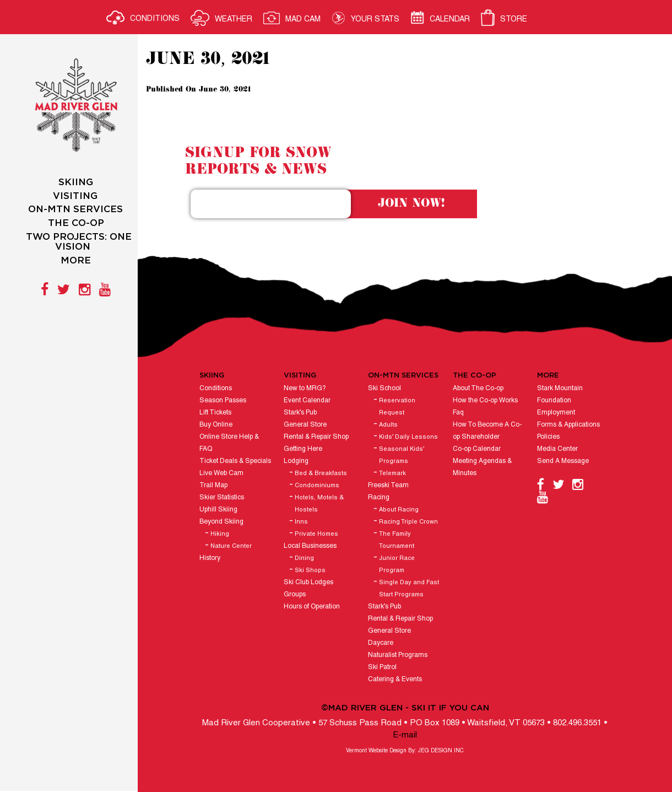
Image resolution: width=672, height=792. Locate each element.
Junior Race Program (397, 564)
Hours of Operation (312, 607)
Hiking (220, 534)
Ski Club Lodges (308, 582)
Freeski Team (388, 485)
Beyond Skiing (221, 522)
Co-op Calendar (477, 449)
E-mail (405, 735)
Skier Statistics (222, 497)
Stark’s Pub (300, 413)
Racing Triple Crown (408, 522)
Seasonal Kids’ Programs (402, 455)
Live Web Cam (221, 473)
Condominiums (317, 486)
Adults (388, 425)
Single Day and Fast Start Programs (409, 589)
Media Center (557, 449)
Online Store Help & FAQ (229, 443)
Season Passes (223, 400)
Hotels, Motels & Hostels (319, 504)
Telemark (392, 473)
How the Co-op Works (485, 400)
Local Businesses (310, 546)
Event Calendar (307, 400)
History (210, 558)
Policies (548, 437)
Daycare (381, 643)
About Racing (399, 510)
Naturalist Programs (398, 655)
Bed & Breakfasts (321, 473)
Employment (556, 413)
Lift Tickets (215, 413)
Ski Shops (310, 570)
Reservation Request (397, 407)
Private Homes (316, 534)
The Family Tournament (397, 540)
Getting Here (303, 449)
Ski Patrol (382, 667)
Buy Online (216, 425)
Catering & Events (395, 679)
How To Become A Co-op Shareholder (487, 431)
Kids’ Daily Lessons (408, 437)
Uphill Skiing (218, 510)
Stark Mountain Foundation (560, 394)
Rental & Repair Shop (316, 437)
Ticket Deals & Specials (235, 461)
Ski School (384, 388)
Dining (304, 558)
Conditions (216, 388)
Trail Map (213, 485)
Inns (301, 522)
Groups (295, 594)
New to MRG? (305, 388)
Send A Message (563, 461)
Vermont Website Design (376, 751)
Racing (379, 497)
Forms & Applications (568, 425)
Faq (458, 413)
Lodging (296, 461)
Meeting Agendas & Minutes (482, 467)
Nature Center (231, 546)
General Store (305, 425)
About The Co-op (478, 388)
